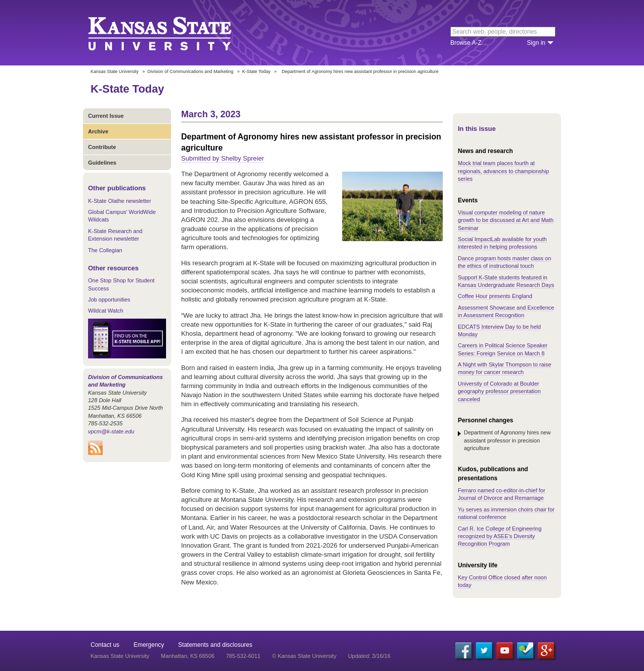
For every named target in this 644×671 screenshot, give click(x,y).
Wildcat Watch (106, 311)
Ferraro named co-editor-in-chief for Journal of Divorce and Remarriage (502, 494)
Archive (98, 131)
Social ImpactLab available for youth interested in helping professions (502, 243)
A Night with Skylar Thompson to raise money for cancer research (505, 368)
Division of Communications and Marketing (190, 71)
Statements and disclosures (215, 645)
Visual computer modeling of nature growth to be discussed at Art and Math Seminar (506, 220)
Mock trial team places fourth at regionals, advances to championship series (503, 171)
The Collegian (105, 250)
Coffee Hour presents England (495, 296)
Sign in (536, 43)
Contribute (102, 147)
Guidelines (102, 163)
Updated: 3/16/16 (369, 656)
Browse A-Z (466, 43)
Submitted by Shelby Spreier (223, 158)
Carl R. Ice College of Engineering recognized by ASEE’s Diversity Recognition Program (500, 536)
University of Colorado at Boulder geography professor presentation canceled (499, 391)
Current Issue (106, 116)
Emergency (149, 645)
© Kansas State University (304, 656)
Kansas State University (172, 33)
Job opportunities (109, 300)
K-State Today (256, 71)
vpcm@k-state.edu (111, 431)
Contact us (105, 645)
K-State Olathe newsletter (119, 201)
